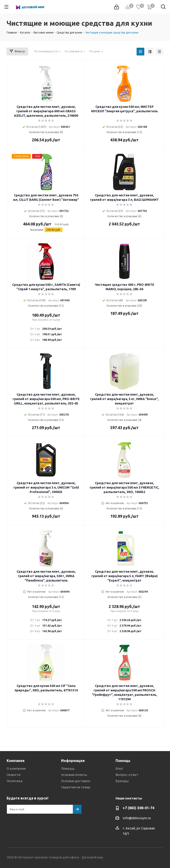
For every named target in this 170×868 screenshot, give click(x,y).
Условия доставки (76, 781)
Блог (119, 768)
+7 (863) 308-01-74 (138, 808)
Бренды (122, 781)
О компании (16, 768)
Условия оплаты (74, 775)
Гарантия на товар (76, 787)
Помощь (68, 768)
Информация (73, 761)
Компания (16, 761)
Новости (14, 775)
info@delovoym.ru (137, 818)
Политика (14, 781)
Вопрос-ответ (127, 775)
